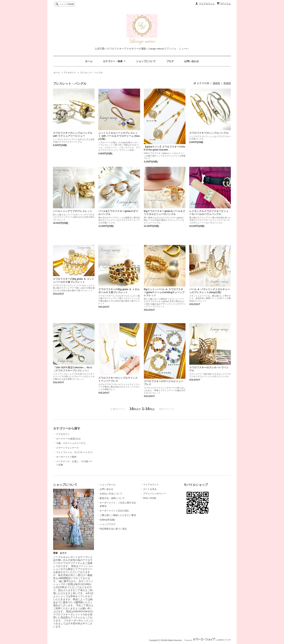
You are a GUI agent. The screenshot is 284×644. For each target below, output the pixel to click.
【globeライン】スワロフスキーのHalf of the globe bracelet (164, 148)
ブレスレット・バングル (91, 73)
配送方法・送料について (112, 498)
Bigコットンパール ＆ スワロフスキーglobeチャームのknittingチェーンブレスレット (164, 292)
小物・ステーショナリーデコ (71, 443)
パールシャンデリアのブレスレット (73, 211)
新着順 (227, 83)
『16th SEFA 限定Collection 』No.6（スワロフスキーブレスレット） (72, 369)
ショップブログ (108, 524)
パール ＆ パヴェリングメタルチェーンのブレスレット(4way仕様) (210, 291)
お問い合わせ (192, 61)
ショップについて (146, 61)
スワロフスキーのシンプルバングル (209, 133)
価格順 (216, 83)
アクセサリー (70, 73)
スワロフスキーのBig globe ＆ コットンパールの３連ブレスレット (73, 280)
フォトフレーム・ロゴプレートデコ (74, 452)
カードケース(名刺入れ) (68, 439)
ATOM (153, 498)
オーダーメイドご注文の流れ (114, 511)
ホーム (89, 61)
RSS (145, 498)
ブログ (170, 61)
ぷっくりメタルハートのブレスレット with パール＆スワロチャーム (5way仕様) (119, 136)
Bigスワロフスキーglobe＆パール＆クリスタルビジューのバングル (165, 213)
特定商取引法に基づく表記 (113, 529)
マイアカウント (207, 4)
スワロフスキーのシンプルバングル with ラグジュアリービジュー (73, 134)
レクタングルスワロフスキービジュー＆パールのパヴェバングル (209, 213)
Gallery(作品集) (107, 520)
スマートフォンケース (68, 448)
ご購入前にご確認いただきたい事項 (118, 515)
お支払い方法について (111, 494)
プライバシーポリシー (154, 494)
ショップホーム (108, 485)
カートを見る (150, 489)
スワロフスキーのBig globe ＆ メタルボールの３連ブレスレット (119, 291)
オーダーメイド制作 (66, 457)
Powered (208, 640)
